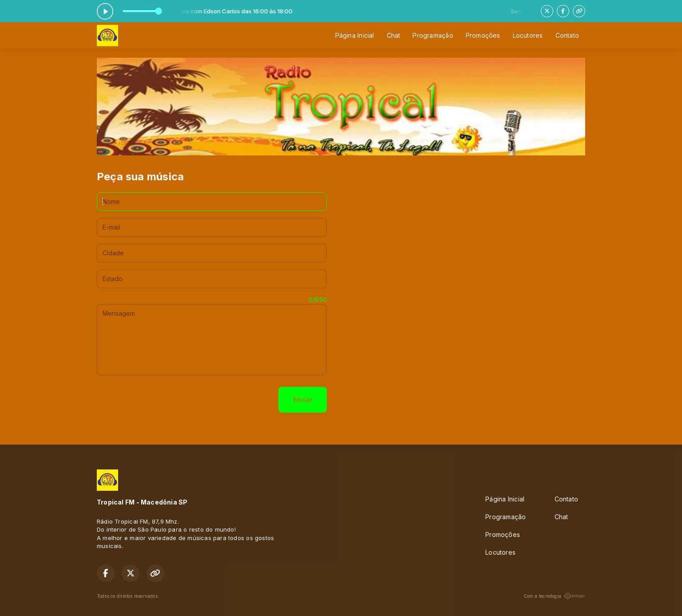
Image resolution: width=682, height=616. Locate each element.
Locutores (528, 35)
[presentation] (164, 400)
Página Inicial (355, 35)
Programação (433, 35)
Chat (394, 35)
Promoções (483, 35)
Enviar (303, 399)
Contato (567, 35)
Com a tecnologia (554, 596)
